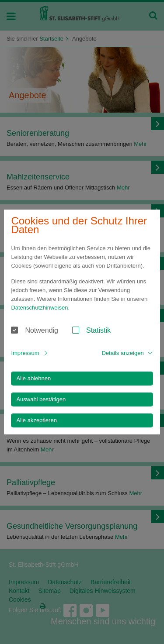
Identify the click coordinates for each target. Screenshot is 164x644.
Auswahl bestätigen (41, 399)
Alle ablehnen (33, 378)
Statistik (98, 330)
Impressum (25, 353)
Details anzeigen (123, 353)
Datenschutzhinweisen (39, 308)
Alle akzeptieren (37, 420)
